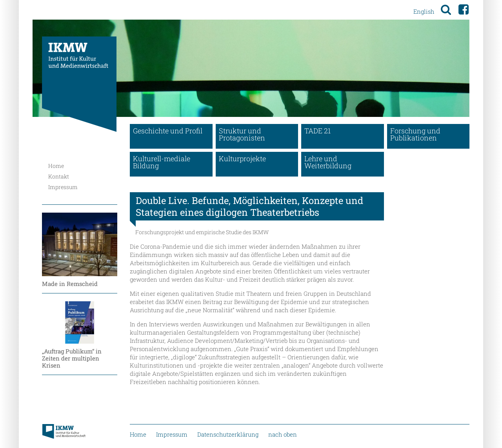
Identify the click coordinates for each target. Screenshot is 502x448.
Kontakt (59, 176)
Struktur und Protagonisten (242, 134)
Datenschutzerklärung (228, 434)
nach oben (283, 434)
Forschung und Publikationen (415, 134)
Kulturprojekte (242, 158)
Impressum (63, 187)
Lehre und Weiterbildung (328, 162)
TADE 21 (317, 131)
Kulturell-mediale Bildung (162, 162)
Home (56, 166)
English (424, 11)
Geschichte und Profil (168, 131)
